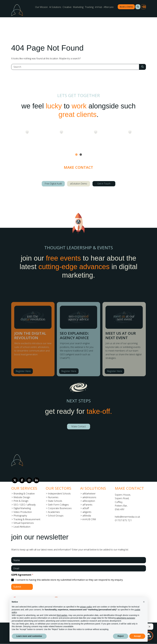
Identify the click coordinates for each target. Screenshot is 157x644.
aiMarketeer (89, 493)
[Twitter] (15, 480)
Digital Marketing (22, 508)
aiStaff (86, 508)
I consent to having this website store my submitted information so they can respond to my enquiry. (69, 580)
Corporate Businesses (60, 508)
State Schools (55, 501)
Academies (54, 512)
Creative (67, 7)
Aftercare (109, 7)
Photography (20, 516)
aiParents (87, 505)
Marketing (78, 7)
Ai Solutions (55, 7)
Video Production (23, 512)
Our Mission (41, 7)
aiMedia (87, 516)
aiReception (89, 501)
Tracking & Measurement (27, 519)
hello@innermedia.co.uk (127, 517)
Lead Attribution (22, 527)
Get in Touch (104, 184)
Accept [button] (137, 636)
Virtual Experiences (24, 523)
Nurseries (53, 497)
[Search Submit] (143, 67)
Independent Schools (59, 493)
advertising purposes (126, 618)
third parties (62, 615)
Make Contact (79, 426)
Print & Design (21, 501)
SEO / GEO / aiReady (25, 505)
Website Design (22, 497)
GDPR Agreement (22, 575)
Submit (17, 587)
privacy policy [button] (86, 607)
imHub (99, 7)
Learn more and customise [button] (29, 636)
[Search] (75, 67)
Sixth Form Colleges (58, 505)
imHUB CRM (89, 519)
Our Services (24, 488)
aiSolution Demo (79, 184)
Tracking (89, 7)
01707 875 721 (123, 520)
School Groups (56, 516)
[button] (138, 7)
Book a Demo (126, 7)
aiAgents (87, 512)
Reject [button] (121, 636)
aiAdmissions (89, 497)
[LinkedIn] (36, 480)
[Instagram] (29, 480)
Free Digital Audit (53, 184)
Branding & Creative (24, 493)
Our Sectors (58, 488)
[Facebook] (22, 480)
